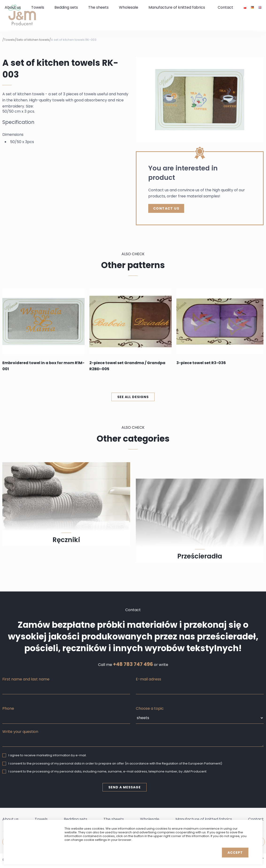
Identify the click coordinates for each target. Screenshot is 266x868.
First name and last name (26, 679)
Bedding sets (66, 7)
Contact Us (166, 208)
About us (13, 7)
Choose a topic (150, 708)
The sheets (98, 7)
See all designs (133, 397)
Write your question (20, 732)
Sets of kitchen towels (33, 40)
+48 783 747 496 (133, 664)
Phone (8, 708)
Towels (38, 7)
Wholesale (129, 7)
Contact (225, 7)
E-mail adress (148, 679)
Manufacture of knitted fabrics (177, 7)
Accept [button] (235, 853)
